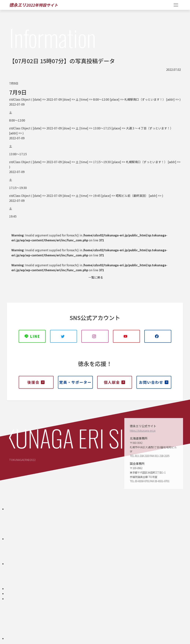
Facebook (158, 338)
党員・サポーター (75, 384)
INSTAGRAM (95, 338)
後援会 (36, 382)
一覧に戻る (96, 277)
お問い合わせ (154, 382)
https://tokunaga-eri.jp (143, 430)
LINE (32, 336)
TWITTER (64, 338)
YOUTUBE (126, 338)
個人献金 (115, 382)
